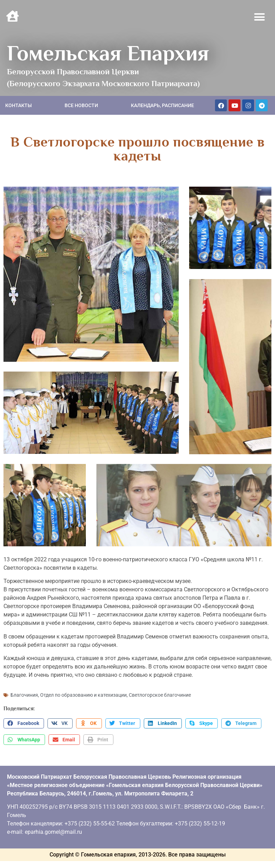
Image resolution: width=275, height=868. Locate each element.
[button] (260, 17)
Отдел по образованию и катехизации (83, 686)
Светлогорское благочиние (160, 686)
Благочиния (24, 686)
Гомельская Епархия (108, 53)
